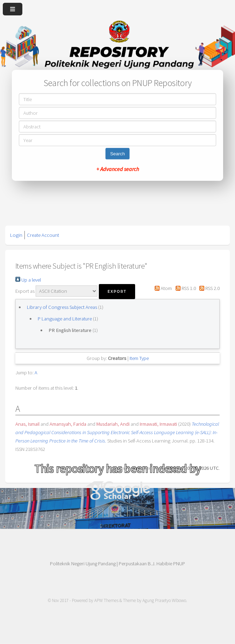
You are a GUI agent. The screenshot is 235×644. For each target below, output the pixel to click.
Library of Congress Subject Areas (62, 307)
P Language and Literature (65, 319)
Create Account (43, 235)
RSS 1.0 (184, 288)
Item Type (139, 358)
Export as (25, 291)
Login (16, 235)
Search (117, 154)
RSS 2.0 (208, 288)
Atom (162, 288)
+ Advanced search (118, 169)
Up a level (28, 280)
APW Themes (106, 600)
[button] (117, 292)
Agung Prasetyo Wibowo (164, 600)
